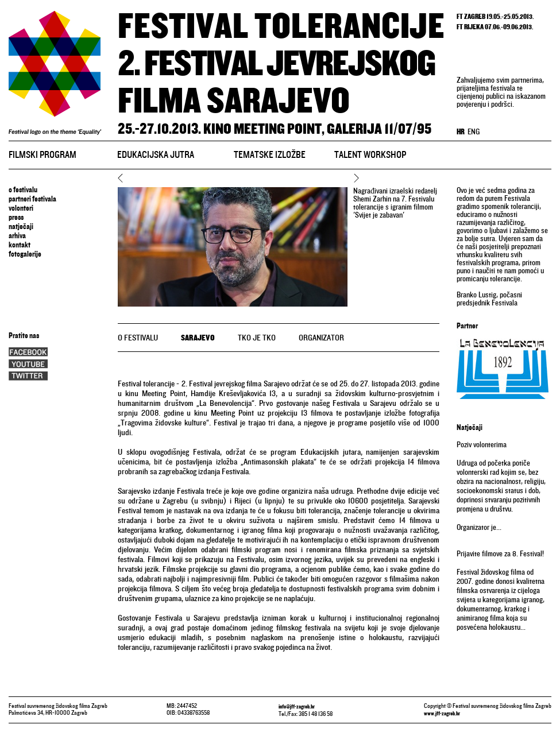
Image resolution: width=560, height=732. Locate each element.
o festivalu (23, 190)
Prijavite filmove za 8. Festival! (500, 554)
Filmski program (43, 155)
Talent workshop (370, 155)
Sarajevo (198, 338)
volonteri (21, 208)
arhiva (17, 236)
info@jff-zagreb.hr (297, 707)
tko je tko (257, 338)
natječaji (21, 227)
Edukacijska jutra (156, 155)
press (16, 218)
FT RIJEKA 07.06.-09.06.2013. (495, 27)
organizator (321, 338)
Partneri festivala (32, 199)
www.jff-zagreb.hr (442, 714)
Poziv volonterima (482, 445)
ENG (474, 132)
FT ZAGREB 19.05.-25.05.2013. (495, 17)
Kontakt (20, 245)
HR (461, 132)
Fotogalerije (25, 254)
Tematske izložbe (270, 155)
